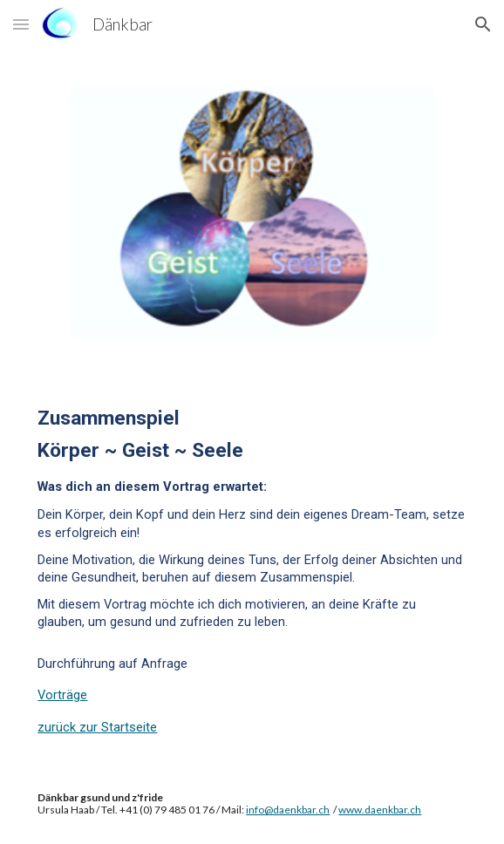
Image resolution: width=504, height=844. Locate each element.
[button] (21, 24)
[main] (252, 569)
